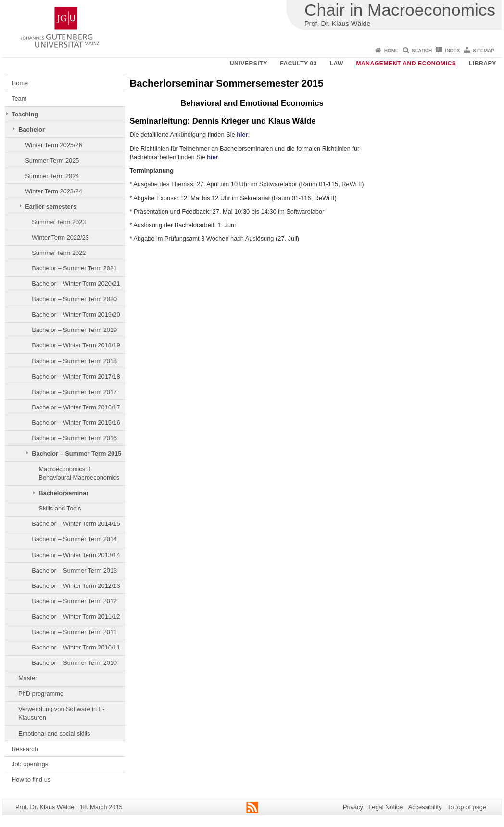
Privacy (353, 807)
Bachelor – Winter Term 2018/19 (76, 345)
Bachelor (31, 130)
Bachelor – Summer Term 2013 (74, 570)
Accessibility (425, 807)
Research (25, 749)
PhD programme (41, 693)
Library (483, 64)
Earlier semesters (51, 207)
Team (19, 98)
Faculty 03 (298, 64)
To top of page (467, 807)
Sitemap (484, 51)
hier (242, 134)
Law (337, 64)
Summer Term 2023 (59, 222)
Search (422, 51)
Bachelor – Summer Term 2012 (74, 601)
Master (28, 678)
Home (391, 51)
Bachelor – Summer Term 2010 (74, 663)
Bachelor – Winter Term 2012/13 (76, 586)
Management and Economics (406, 64)
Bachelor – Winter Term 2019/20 (76, 314)
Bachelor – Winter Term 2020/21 (76, 284)
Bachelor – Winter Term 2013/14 (76, 555)
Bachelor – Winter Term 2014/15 (76, 524)
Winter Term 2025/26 (54, 145)
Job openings (30, 764)
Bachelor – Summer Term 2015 (76, 453)
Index (453, 51)
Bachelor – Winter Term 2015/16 (76, 423)
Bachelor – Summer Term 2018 (74, 361)
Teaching (25, 114)
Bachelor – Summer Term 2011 (74, 632)
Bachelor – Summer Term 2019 (74, 330)
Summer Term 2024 (52, 176)
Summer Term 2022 (59, 253)
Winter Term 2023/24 (54, 191)
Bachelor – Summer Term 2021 (74, 268)
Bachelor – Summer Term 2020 (74, 299)
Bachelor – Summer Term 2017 (74, 392)
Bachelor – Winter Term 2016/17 (76, 407)
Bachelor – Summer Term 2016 (74, 438)
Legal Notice (385, 807)
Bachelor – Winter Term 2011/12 (76, 617)
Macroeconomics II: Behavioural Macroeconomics (79, 473)
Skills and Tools (60, 508)
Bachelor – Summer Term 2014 (74, 539)
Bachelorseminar (63, 493)
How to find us (31, 780)
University (249, 64)
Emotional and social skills (54, 733)
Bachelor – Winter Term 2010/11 (76, 647)
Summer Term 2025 (52, 160)
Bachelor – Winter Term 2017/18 (76, 376)
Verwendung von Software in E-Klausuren (61, 713)
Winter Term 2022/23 (60, 237)
